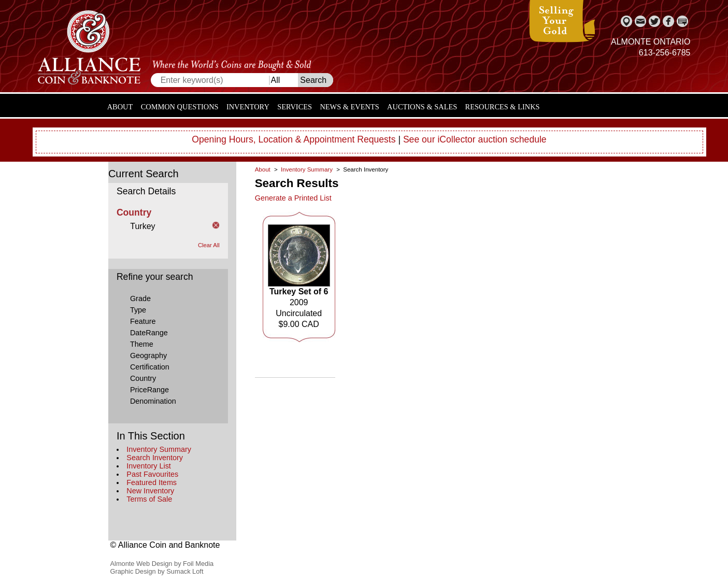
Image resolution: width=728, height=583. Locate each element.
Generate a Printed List (293, 198)
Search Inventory (155, 458)
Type (138, 310)
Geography (148, 356)
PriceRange (149, 390)
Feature (143, 321)
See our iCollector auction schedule (475, 139)
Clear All (209, 245)
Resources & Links (503, 107)
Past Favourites (152, 474)
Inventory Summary (159, 449)
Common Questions (180, 107)
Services (295, 107)
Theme (142, 344)
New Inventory (150, 491)
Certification (150, 367)
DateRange (149, 333)
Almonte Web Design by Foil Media (162, 564)
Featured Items (152, 482)
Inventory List (149, 466)
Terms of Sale (149, 499)
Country (143, 378)
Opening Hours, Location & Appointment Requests (294, 139)
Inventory (248, 107)
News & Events (349, 107)
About (120, 107)
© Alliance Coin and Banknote (165, 545)
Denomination (153, 401)
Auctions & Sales (422, 107)
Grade (140, 298)
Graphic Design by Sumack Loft (157, 571)
